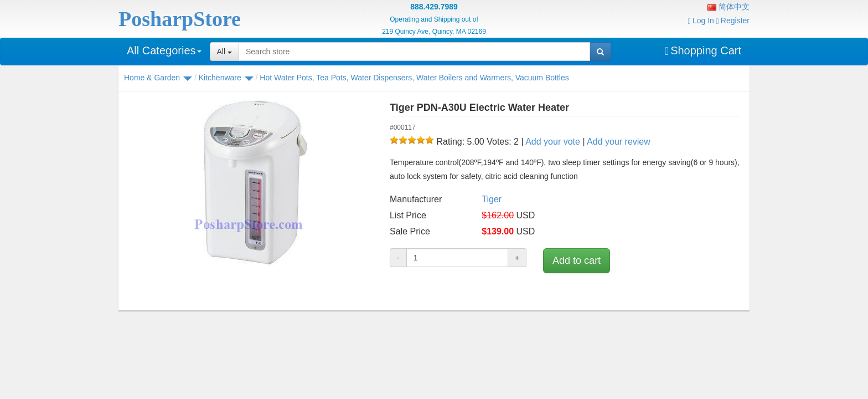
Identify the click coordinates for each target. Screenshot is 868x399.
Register (733, 21)
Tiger (492, 199)
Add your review (619, 142)
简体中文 (728, 7)
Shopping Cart (703, 50)
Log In (701, 21)
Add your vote (553, 142)
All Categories (164, 50)
